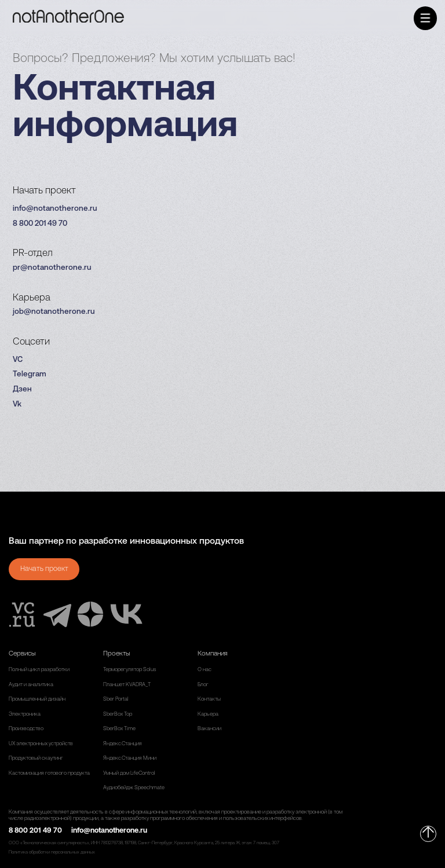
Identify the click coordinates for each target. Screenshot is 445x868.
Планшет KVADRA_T (127, 685)
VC (18, 360)
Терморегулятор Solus (130, 670)
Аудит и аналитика (31, 685)
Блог (203, 685)
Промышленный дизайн (37, 699)
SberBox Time (119, 729)
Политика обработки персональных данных (52, 852)
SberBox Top (118, 714)
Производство (26, 729)
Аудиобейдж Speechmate (134, 788)
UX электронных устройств (41, 744)
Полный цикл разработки (39, 670)
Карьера (208, 714)
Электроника (25, 714)
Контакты (209, 699)
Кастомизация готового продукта (49, 773)
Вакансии (209, 729)
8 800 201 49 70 (40, 224)
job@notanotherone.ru (54, 312)
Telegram (30, 374)
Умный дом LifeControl (129, 773)
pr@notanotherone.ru (52, 268)
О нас (205, 670)
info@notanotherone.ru (55, 209)
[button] (426, 18)
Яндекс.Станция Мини (130, 758)
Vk (17, 404)
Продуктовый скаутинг (36, 758)
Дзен (22, 389)
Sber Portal (116, 699)
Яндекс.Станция (123, 744)
